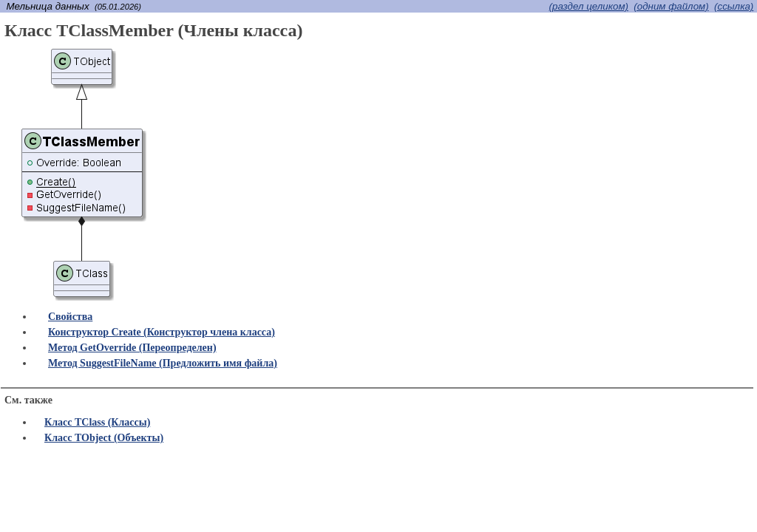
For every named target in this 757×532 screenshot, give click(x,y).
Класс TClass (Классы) (97, 422)
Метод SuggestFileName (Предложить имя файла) (163, 363)
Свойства (70, 317)
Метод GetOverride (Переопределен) (132, 348)
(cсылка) (734, 6)
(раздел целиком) (589, 6)
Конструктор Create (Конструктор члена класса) (162, 332)
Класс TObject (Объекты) (104, 438)
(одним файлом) (671, 6)
